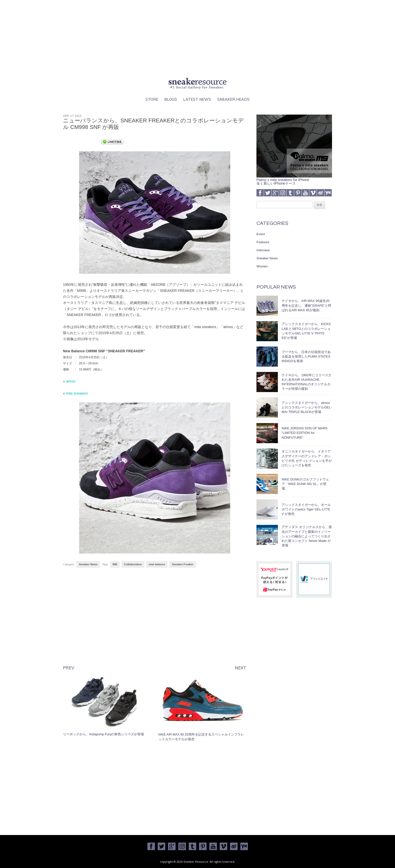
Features (263, 242)
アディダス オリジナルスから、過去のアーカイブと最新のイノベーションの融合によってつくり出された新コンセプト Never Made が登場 (307, 536)
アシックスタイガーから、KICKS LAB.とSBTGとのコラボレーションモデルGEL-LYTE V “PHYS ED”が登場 (306, 331)
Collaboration (133, 564)
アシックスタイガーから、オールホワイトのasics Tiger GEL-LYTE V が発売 (306, 509)
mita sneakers (77, 393)
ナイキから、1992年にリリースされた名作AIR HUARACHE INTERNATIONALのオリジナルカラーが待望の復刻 (307, 382)
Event (261, 234)
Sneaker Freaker (183, 564)
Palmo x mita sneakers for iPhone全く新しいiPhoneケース (294, 180)
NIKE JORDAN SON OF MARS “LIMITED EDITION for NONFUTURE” (305, 433)
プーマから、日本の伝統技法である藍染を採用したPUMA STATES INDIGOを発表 (306, 356)
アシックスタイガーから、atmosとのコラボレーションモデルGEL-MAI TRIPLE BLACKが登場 (307, 407)
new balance (157, 564)
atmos (71, 381)
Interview (263, 250)
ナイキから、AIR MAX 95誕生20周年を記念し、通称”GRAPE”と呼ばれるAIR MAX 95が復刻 (306, 305)
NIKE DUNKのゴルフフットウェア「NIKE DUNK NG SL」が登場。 (305, 484)
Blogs (171, 99)
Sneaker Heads (233, 99)
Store (152, 99)
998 (115, 564)
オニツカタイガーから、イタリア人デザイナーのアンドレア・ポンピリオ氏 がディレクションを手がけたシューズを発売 (307, 458)
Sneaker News (88, 564)
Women (262, 266)
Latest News (197, 99)
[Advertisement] (197, 38)
